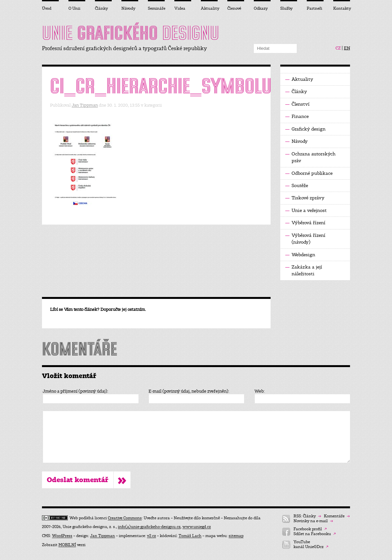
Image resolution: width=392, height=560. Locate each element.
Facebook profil (310, 529)
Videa (180, 8)
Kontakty (342, 8)
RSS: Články (307, 516)
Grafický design (305, 129)
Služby (286, 8)
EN (347, 48)
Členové (234, 8)
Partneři (315, 8)
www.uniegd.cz (197, 527)
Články (296, 92)
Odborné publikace (309, 173)
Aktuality (299, 79)
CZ (338, 48)
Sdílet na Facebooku (315, 534)
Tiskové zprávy (305, 198)
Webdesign (300, 255)
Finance (297, 116)
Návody (296, 141)
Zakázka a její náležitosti (304, 270)
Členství (297, 104)
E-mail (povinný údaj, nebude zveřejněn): (189, 391)
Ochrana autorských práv (310, 157)
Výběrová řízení (305, 223)
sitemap (236, 536)
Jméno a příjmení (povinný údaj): (75, 391)
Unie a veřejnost (306, 211)
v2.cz (151, 536)
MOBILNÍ (67, 545)
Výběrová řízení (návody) (305, 238)
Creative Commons (125, 518)
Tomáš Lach (190, 536)
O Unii (74, 8)
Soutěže (297, 186)
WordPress (62, 536)
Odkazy (261, 8)
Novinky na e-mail (313, 521)
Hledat (292, 48)
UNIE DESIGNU (131, 33)
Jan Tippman (85, 105)
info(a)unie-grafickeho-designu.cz (149, 527)
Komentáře (337, 516)
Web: (260, 391)
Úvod (47, 8)
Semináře (156, 8)
